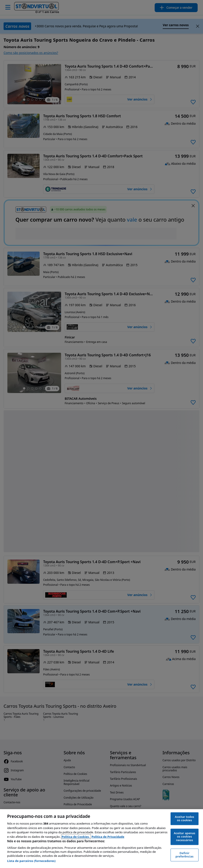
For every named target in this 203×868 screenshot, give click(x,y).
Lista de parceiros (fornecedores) (31, 861)
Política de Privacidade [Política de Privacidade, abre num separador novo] (108, 837)
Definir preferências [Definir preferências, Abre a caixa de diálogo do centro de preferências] (185, 855)
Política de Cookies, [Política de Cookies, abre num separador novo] (76, 837)
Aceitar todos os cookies (184, 819)
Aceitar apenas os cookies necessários (184, 837)
